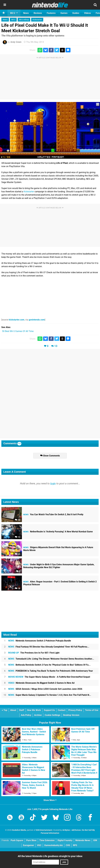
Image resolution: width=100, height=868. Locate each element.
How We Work (34, 710)
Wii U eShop (24, 20)
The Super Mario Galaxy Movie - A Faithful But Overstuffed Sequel (49, 677)
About (13, 710)
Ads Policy (26, 715)
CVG (68, 845)
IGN (95, 840)
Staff (22, 710)
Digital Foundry (65, 840)
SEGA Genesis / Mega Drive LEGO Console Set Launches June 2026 (45, 689)
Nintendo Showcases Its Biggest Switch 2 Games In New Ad (41, 683)
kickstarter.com (17, 320)
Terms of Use (92, 710)
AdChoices (76, 830)
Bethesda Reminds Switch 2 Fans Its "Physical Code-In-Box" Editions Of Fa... (49, 665)
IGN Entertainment (44, 830)
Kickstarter (37, 20)
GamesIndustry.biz (54, 845)
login (53, 483)
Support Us (49, 710)
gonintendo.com (37, 320)
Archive (38, 715)
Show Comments (50, 456)
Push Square (17, 840)
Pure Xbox (31, 840)
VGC (39, 845)
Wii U (13, 20)
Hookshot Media (19, 830)
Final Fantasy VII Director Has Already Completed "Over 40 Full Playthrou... (49, 647)
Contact (62, 710)
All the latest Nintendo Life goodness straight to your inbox (50, 856)
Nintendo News (83, 840)
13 (56, 346)
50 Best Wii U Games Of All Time (18, 331)
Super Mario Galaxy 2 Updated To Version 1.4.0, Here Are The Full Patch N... (50, 695)
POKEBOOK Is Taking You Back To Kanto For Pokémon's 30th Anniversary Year (51, 671)
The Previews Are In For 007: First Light (34, 653)
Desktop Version (71, 715)
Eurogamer (29, 845)
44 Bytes (66, 830)
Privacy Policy (75, 710)
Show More (50, 800)
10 (18, 520)
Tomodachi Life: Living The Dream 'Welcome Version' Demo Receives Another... (51, 659)
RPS (75, 845)
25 (18, 554)
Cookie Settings (52, 715)
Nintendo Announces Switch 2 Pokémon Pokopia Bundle (40, 641)
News (5, 20)
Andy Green (16, 42)
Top (5, 710)
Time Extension (47, 840)
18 (18, 588)
